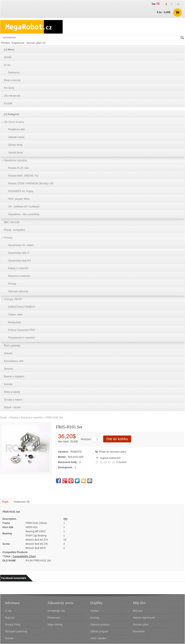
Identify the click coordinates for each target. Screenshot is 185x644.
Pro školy (9, 88)
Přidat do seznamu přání (113, 452)
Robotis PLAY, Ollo (19, 168)
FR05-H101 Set (54, 418)
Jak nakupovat (12, 96)
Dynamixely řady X (19, 253)
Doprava (10, 618)
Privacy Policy (13, 625)
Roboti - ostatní (12, 407)
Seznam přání (141, 625)
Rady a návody (12, 80)
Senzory (9, 369)
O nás (7, 65)
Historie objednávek (144, 618)
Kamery (8, 384)
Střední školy (15, 145)
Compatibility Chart (24, 556)
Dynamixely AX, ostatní (21, 245)
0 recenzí (121, 462)
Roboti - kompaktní (14, 230)
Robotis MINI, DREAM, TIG (23, 176)
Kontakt (8, 103)
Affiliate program (99, 631)
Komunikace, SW (14, 361)
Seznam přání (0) (36, 43)
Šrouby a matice (13, 400)
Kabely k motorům (18, 268)
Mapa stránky (55, 625)
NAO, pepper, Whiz (19, 199)
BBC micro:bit (12, 222)
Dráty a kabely (12, 392)
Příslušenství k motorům (22, 338)
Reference (14, 73)
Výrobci (94, 611)
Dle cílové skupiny (14, 122)
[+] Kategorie (12, 114)
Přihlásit (5, 43)
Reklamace (54, 618)
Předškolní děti (16, 129)
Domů (4, 418)
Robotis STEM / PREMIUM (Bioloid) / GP (31, 183)
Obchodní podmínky (16, 631)
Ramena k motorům (19, 276)
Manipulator (15, 322)
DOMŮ (8, 57)
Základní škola (16, 137)
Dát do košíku (117, 439)
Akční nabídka (98, 638)
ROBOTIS (76, 452)
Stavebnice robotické (16, 161)
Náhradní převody (18, 291)
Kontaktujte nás (56, 611)
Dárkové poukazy (100, 625)
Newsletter (139, 631)
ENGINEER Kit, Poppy (21, 191)
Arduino (8, 353)
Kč (178, 4)
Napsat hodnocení (108, 458)
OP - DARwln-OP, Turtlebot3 (24, 207)
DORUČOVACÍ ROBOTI (22, 307)
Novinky (95, 618)
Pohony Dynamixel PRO (22, 330)
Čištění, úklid (15, 315)
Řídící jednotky (12, 346)
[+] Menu (9, 50)
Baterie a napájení (14, 377)
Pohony (8, 238)
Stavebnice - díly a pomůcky (24, 214)
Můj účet (138, 611)
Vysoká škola (15, 153)
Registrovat (18, 43)
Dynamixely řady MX (20, 261)
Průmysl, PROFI (13, 299)
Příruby (12, 284)
